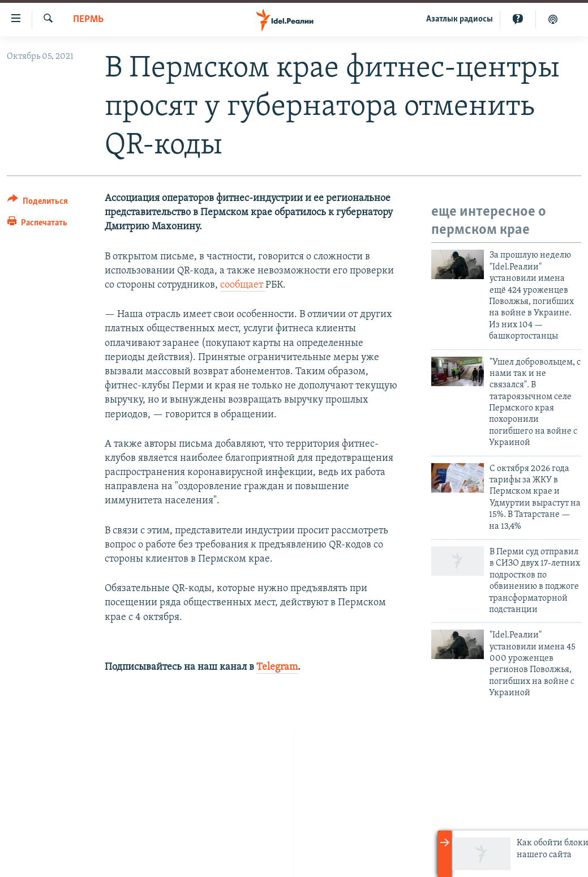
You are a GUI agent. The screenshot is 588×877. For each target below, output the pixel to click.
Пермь (88, 20)
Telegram (277, 667)
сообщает (243, 285)
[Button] (38, 203)
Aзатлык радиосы (460, 19)
